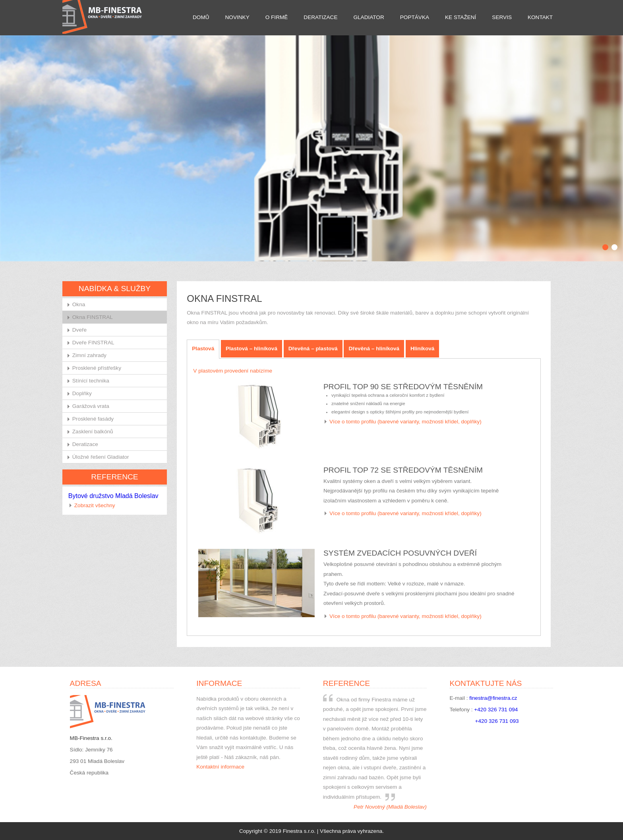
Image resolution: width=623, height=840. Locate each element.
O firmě (277, 17)
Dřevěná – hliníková (374, 349)
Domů (201, 17)
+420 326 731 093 (497, 721)
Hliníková (422, 349)
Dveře (79, 330)
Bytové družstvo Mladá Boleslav (113, 496)
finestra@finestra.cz (493, 698)
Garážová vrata (91, 406)
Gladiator (369, 17)
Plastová (203, 349)
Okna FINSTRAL (93, 317)
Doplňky (82, 393)
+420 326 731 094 (496, 710)
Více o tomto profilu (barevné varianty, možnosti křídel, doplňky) (405, 422)
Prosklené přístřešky (97, 368)
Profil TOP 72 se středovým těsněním (403, 470)
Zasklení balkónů (93, 432)
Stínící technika (91, 381)
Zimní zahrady (89, 355)
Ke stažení (460, 17)
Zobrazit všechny (95, 505)
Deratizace (320, 17)
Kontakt (540, 17)
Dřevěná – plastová (313, 349)
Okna (79, 304)
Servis (502, 17)
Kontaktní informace (220, 767)
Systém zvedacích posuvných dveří (400, 553)
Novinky (237, 17)
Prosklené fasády (93, 419)
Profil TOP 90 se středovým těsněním (403, 387)
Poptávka (415, 17)
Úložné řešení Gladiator (101, 457)
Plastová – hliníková (252, 349)
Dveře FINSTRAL (93, 343)
